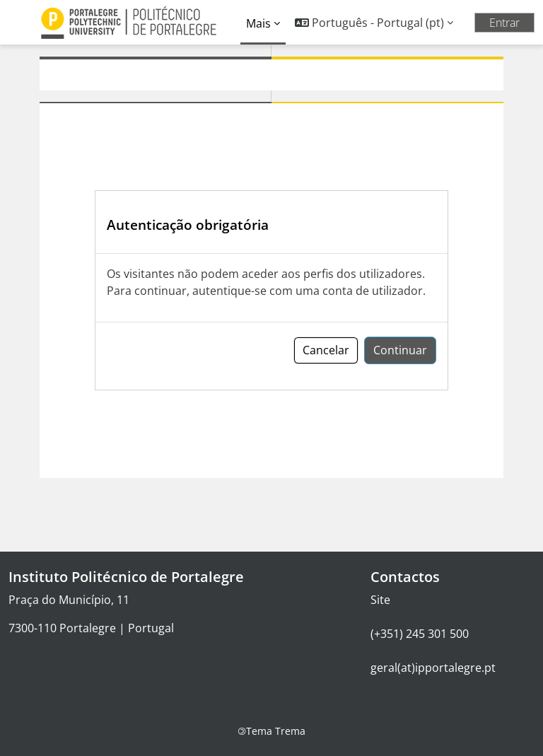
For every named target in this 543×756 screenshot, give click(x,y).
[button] (374, 23)
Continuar (400, 350)
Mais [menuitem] (258, 23)
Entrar (504, 23)
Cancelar (326, 350)
